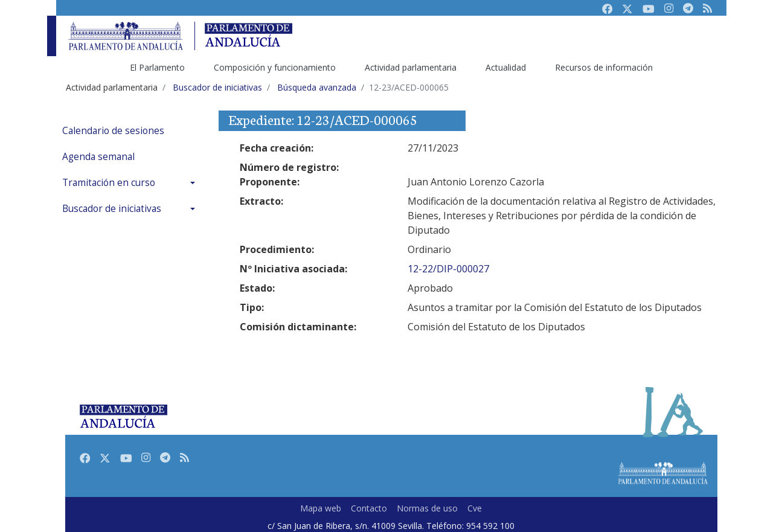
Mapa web (321, 508)
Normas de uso (427, 508)
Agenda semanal (98, 157)
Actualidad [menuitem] (506, 67)
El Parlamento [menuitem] (157, 67)
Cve (475, 508)
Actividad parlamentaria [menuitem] (411, 67)
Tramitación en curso (109, 183)
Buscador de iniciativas (112, 209)
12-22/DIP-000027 (448, 269)
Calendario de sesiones (113, 131)
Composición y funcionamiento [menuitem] (275, 67)
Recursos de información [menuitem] (604, 67)
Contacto (369, 508)
